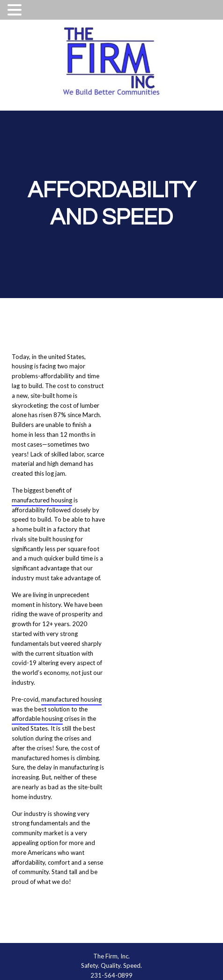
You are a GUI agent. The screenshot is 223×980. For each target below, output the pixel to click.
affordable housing (37, 718)
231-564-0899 (111, 975)
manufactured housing (42, 500)
